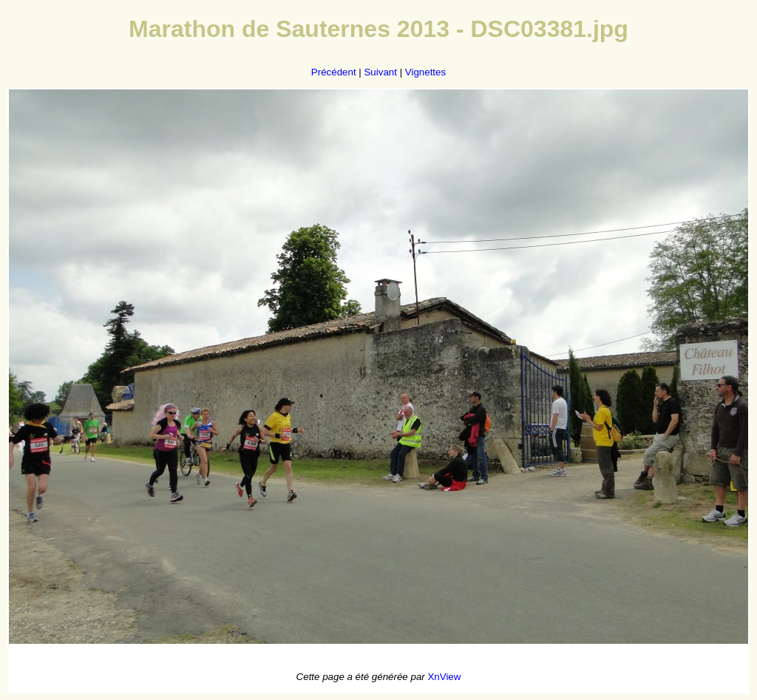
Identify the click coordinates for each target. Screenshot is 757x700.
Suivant (380, 72)
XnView (444, 677)
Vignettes (425, 72)
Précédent (334, 72)
